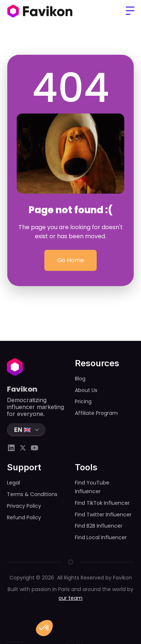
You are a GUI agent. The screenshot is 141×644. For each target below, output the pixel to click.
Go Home (70, 261)
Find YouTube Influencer (92, 487)
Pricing (83, 401)
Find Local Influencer (101, 537)
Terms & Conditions (32, 494)
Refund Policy (24, 517)
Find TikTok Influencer (102, 503)
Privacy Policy (24, 506)
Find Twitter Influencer (103, 515)
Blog (80, 379)
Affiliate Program (96, 413)
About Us (86, 390)
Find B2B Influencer (99, 526)
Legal (13, 483)
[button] (130, 11)
